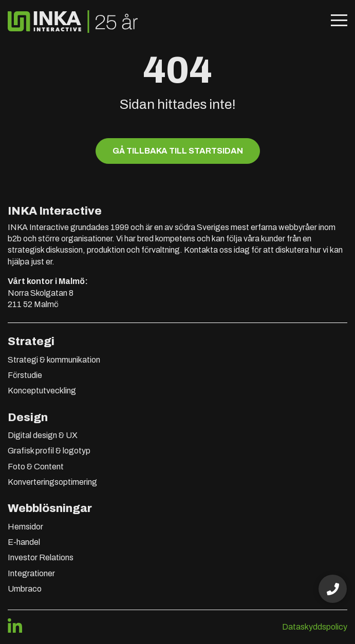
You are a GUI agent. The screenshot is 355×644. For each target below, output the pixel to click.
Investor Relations (41, 557)
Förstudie (25, 375)
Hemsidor (25, 527)
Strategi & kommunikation (54, 360)
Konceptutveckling (42, 391)
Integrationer (31, 573)
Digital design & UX (43, 435)
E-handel (24, 542)
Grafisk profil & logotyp (49, 451)
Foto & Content (36, 467)
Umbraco (25, 589)
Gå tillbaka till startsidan (178, 151)
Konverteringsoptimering (52, 482)
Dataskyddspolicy (315, 627)
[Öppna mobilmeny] (339, 22)
